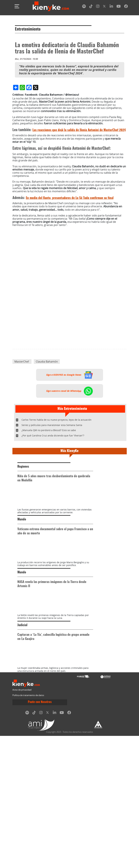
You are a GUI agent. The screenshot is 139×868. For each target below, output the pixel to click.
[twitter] (105, 7)
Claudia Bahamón (47, 424)
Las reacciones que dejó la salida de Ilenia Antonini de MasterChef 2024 (79, 193)
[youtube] (119, 7)
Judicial (22, 740)
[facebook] (126, 7)
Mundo (22, 599)
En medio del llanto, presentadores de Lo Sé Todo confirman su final (70, 261)
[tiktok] (91, 7)
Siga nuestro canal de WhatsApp (69, 453)
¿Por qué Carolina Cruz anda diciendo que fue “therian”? (53, 498)
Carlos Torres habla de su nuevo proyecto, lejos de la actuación (56, 482)
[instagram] (98, 7)
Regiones (23, 529)
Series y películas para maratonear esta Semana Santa (52, 487)
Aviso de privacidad (22, 822)
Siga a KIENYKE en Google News (69, 437)
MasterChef (22, 424)
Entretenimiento (28, 29)
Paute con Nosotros (40, 834)
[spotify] (84, 7)
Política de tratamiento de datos (28, 827)
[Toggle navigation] (17, 6)
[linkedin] (111, 7)
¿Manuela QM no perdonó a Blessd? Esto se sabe (49, 493)
